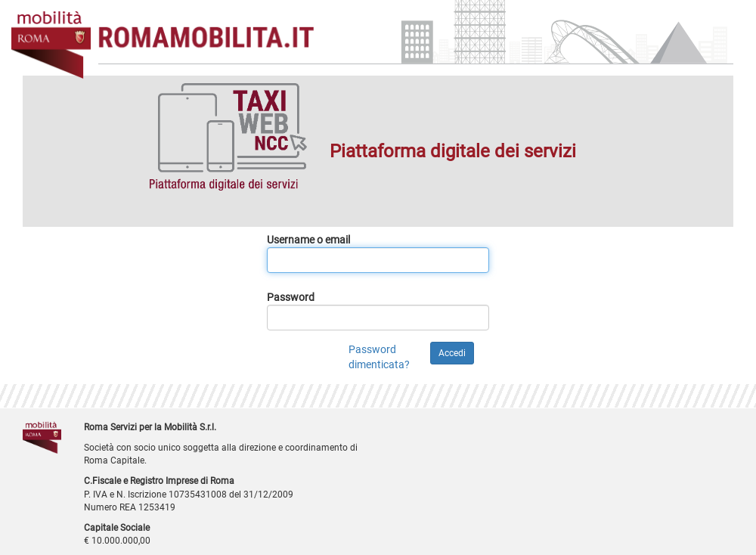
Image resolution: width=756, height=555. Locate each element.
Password (291, 297)
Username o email (308, 240)
